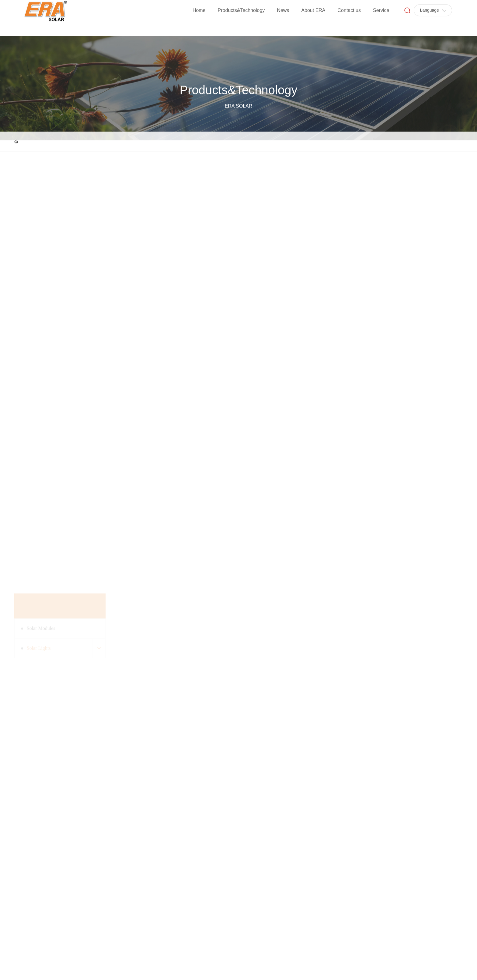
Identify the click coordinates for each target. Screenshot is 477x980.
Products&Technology (239, 119)
